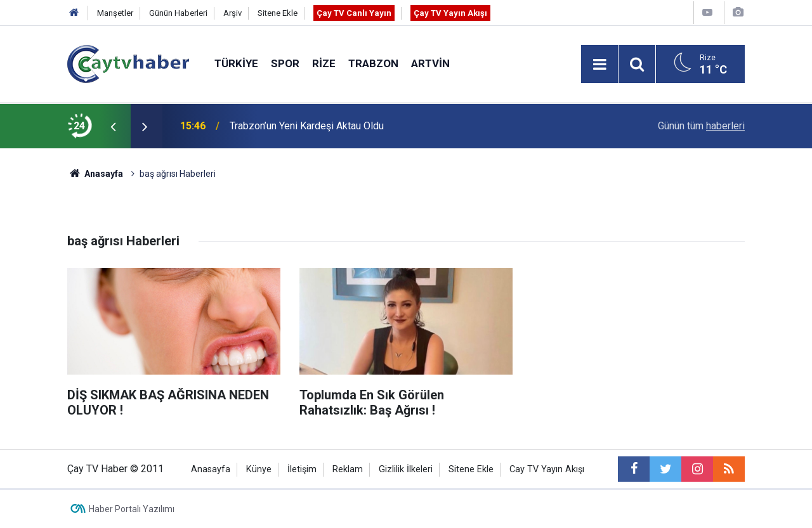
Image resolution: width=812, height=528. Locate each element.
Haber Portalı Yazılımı (132, 509)
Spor (285, 63)
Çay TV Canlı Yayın (354, 13)
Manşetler (115, 13)
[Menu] (599, 65)
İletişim (302, 469)
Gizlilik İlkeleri (406, 469)
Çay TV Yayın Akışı (450, 13)
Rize (324, 63)
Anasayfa (211, 469)
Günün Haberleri (178, 13)
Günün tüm (701, 126)
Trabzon (373, 63)
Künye (259, 469)
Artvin (430, 63)
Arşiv (232, 13)
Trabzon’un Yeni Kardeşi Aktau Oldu (307, 126)
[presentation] (113, 126)
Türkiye (236, 63)
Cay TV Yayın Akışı (547, 469)
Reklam (348, 469)
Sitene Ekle (278, 13)
